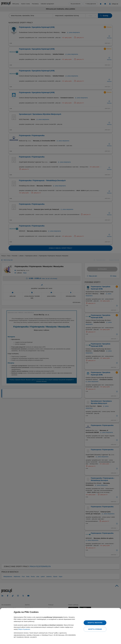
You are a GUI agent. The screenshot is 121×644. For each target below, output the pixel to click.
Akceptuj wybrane (95, 629)
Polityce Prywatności (24, 629)
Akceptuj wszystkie (95, 623)
